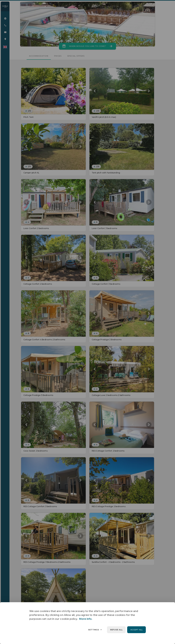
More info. (86, 619)
